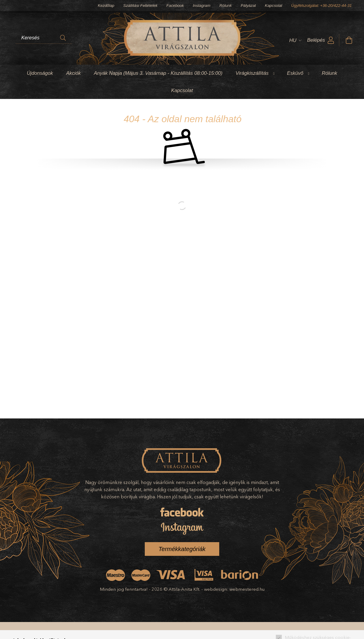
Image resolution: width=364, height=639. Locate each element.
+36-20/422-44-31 (336, 6)
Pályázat (248, 6)
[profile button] (331, 40)
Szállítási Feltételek (140, 6)
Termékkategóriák (182, 549)
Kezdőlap (106, 6)
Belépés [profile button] (316, 40)
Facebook (175, 6)
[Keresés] (63, 38)
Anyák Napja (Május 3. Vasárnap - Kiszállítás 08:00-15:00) (158, 73)
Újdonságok (40, 73)
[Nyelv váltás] (294, 40)
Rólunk (225, 6)
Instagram (202, 6)
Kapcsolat (274, 6)
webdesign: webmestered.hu (234, 589)
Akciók (73, 73)
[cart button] (349, 40)
